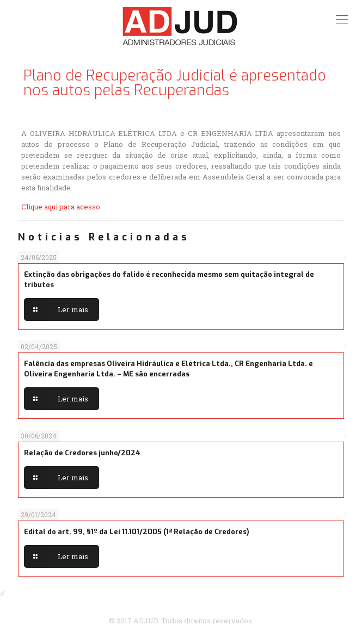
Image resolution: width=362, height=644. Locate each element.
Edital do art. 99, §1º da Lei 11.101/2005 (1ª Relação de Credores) (137, 532)
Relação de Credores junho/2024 (82, 453)
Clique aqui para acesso (61, 207)
